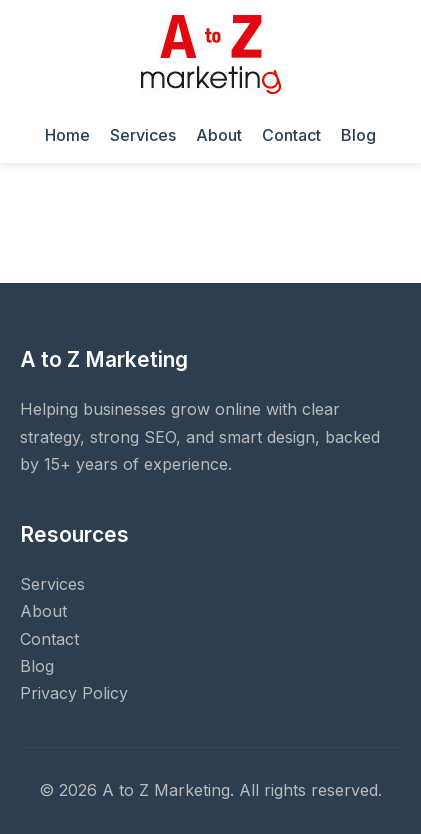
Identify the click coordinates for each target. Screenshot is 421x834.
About (219, 135)
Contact (291, 135)
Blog (358, 135)
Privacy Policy (74, 693)
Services (143, 135)
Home (67, 135)
